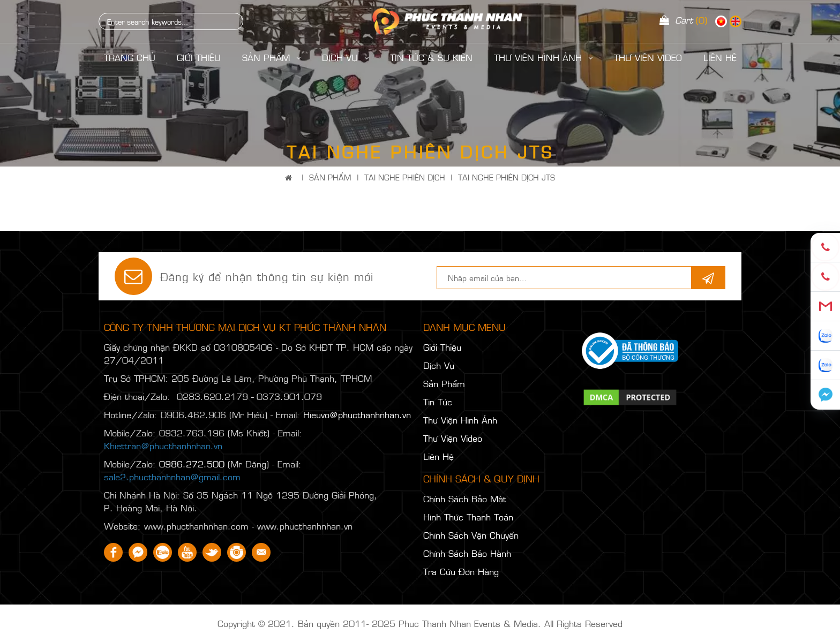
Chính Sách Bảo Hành (467, 553)
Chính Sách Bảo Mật (465, 499)
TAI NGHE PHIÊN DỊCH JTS (507, 177)
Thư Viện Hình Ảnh (543, 57)
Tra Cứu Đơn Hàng (461, 571)
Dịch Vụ (345, 57)
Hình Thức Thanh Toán (468, 517)
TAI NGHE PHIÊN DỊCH (405, 177)
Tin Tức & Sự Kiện (431, 57)
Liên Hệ (438, 456)
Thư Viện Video (648, 57)
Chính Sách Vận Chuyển (471, 535)
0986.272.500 (192, 464)
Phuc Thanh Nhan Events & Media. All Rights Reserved (511, 623)
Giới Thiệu (199, 57)
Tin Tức (438, 402)
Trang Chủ (130, 57)
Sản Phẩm (271, 57)
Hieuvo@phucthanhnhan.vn (357, 414)
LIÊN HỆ (720, 57)
